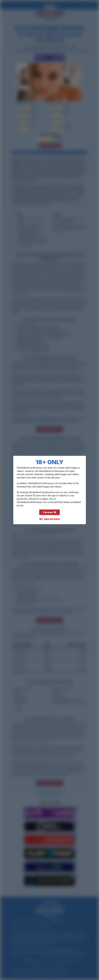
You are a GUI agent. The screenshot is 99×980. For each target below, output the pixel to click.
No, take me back (50, 519)
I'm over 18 (49, 512)
